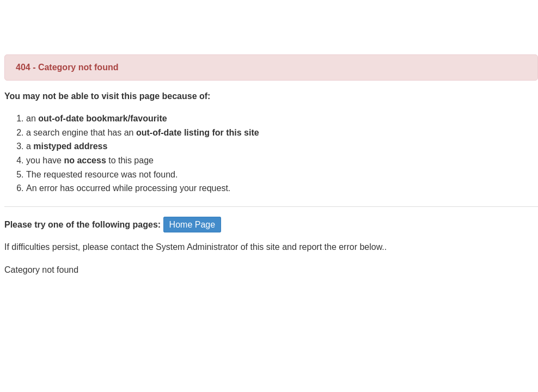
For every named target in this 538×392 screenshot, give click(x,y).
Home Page (192, 225)
